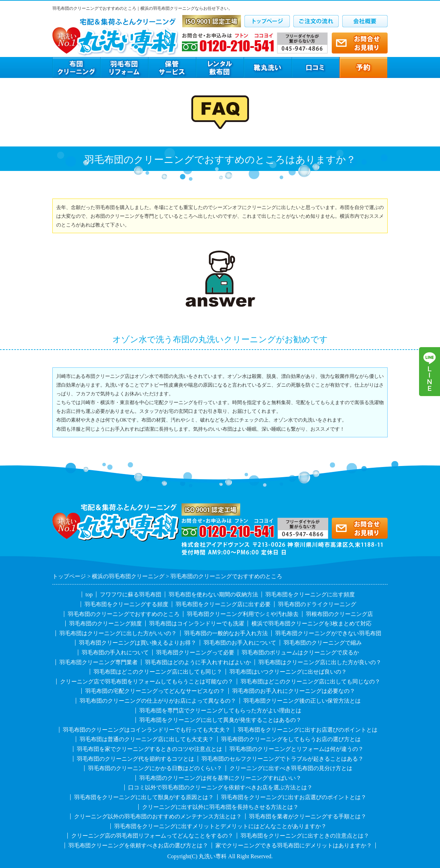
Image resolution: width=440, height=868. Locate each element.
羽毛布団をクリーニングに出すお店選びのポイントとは (308, 730)
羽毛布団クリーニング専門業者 (98, 662)
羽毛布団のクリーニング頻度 (105, 623)
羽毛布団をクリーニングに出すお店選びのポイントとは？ (294, 797)
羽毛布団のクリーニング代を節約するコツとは (135, 759)
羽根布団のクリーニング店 (339, 614)
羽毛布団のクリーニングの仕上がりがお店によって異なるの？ (158, 701)
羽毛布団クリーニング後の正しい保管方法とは (302, 701)
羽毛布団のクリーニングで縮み (323, 643)
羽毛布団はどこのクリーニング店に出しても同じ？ (158, 672)
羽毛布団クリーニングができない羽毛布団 (328, 633)
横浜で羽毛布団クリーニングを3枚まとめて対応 (311, 623)
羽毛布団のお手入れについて (240, 643)
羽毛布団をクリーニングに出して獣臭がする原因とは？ (144, 797)
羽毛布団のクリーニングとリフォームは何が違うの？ (296, 749)
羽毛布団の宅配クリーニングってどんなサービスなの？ (155, 691)
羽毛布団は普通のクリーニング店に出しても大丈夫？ (147, 739)
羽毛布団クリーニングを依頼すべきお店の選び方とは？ (138, 845)
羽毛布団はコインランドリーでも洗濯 (197, 623)
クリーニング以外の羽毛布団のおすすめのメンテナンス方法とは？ (158, 816)
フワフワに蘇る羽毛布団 (131, 594)
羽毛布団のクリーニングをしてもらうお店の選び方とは (291, 739)
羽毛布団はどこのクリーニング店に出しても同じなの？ (310, 682)
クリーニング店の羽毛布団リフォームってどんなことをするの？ (152, 836)
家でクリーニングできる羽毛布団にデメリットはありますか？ (294, 845)
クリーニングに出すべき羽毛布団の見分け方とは (291, 768)
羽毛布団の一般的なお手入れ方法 (226, 633)
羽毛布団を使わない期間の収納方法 (213, 594)
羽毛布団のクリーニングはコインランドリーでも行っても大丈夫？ (147, 730)
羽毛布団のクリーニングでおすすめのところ (124, 614)
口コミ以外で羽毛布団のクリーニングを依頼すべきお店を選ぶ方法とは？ (220, 787)
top (89, 594)
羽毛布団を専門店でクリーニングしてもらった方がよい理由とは (220, 711)
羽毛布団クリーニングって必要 (195, 652)
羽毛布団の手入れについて (115, 652)
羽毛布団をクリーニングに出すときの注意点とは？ (305, 836)
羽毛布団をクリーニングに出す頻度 (310, 594)
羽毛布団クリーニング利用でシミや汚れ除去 (243, 614)
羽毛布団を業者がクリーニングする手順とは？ (308, 816)
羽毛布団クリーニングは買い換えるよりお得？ (138, 643)
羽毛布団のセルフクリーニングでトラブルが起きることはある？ (283, 759)
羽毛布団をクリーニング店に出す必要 (223, 604)
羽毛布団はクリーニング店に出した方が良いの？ (320, 662)
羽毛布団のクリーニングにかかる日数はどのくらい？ (155, 768)
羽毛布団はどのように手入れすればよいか (198, 662)
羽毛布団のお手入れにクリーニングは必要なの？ (294, 691)
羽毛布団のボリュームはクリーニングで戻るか (300, 652)
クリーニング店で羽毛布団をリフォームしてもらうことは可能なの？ (147, 682)
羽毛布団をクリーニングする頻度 (126, 604)
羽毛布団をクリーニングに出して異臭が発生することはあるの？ (220, 720)
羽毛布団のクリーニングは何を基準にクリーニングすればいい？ (220, 778)
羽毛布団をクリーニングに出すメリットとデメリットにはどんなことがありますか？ (220, 826)
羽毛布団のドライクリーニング (317, 604)
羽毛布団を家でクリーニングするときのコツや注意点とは (149, 749)
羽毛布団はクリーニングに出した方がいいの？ (118, 633)
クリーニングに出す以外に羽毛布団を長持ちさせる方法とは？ (220, 807)
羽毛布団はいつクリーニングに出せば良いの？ (288, 672)
